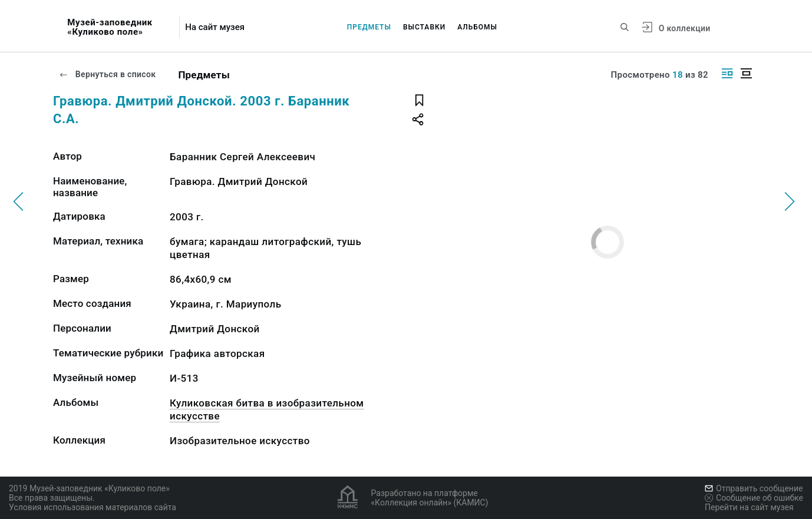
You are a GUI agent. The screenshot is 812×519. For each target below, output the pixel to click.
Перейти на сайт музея (749, 507)
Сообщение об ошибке (754, 498)
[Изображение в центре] (746, 73)
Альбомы (477, 27)
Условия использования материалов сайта (93, 507)
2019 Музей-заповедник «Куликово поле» (89, 488)
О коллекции (685, 28)
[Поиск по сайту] (625, 27)
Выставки (424, 27)
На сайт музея (215, 27)
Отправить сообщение (754, 488)
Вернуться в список (107, 74)
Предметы (369, 27)
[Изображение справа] (727, 73)
